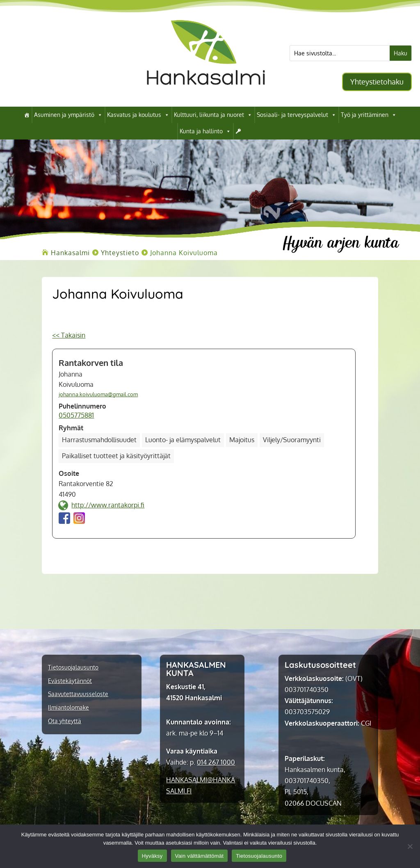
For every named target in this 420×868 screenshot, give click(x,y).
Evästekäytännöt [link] (70, 681)
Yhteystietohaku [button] (377, 82)
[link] (206, 94)
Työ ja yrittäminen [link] (369, 115)
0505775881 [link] (76, 415)
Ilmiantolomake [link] (68, 708)
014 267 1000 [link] (216, 762)
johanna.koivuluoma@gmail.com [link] (98, 394)
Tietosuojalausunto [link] (73, 667)
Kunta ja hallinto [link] (205, 131)
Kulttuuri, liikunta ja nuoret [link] (213, 115)
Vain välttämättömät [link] (200, 856)
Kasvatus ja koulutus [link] (138, 115)
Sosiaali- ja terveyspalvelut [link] (297, 115)
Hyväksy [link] (152, 856)
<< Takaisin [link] (69, 335)
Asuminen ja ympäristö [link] (68, 115)
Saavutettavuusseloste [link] (78, 694)
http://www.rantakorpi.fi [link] (108, 505)
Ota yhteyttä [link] (65, 721)
